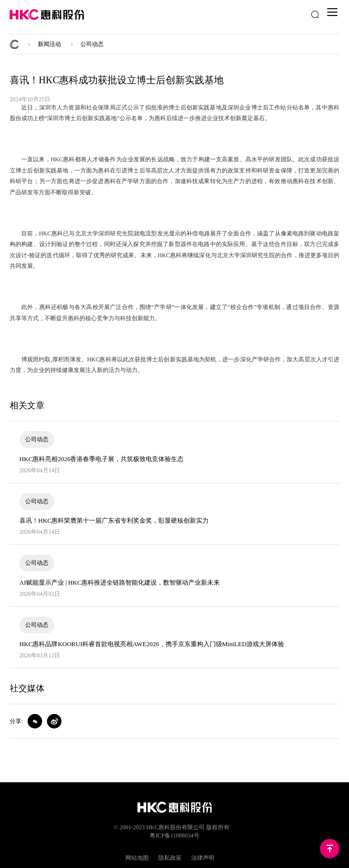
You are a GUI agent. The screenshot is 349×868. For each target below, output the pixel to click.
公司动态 (92, 44)
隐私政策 (170, 858)
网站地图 (137, 858)
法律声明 (203, 858)
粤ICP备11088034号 (174, 836)
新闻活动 (49, 44)
